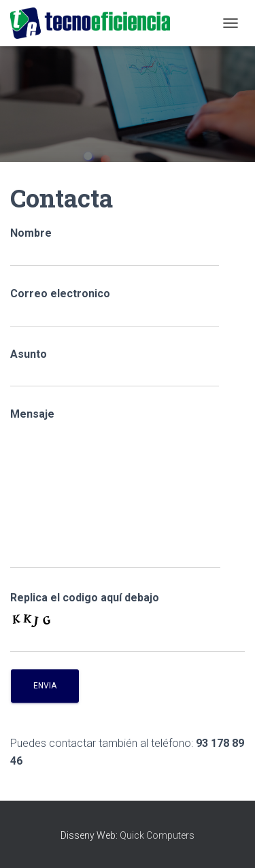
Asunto (115, 368)
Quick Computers (157, 835)
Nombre (115, 247)
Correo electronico (115, 307)
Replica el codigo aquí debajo (85, 598)
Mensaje (115, 488)
